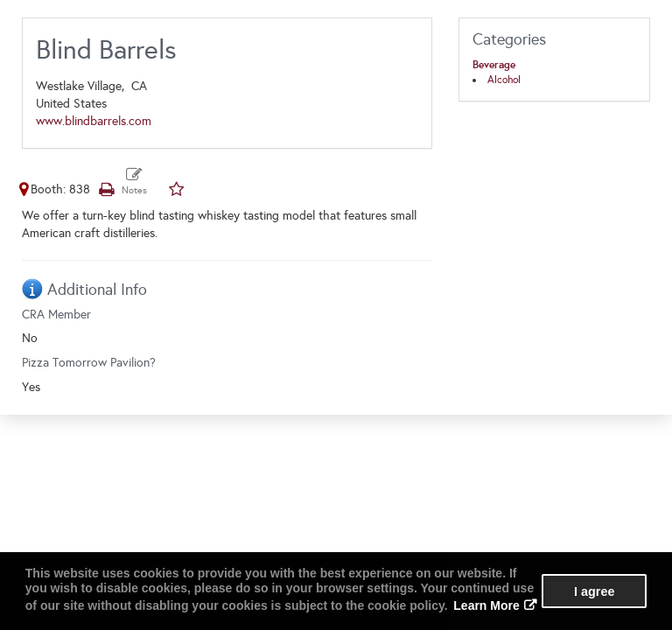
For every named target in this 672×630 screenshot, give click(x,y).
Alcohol (504, 80)
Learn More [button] (486, 605)
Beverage (494, 65)
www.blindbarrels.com (94, 121)
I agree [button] (594, 591)
